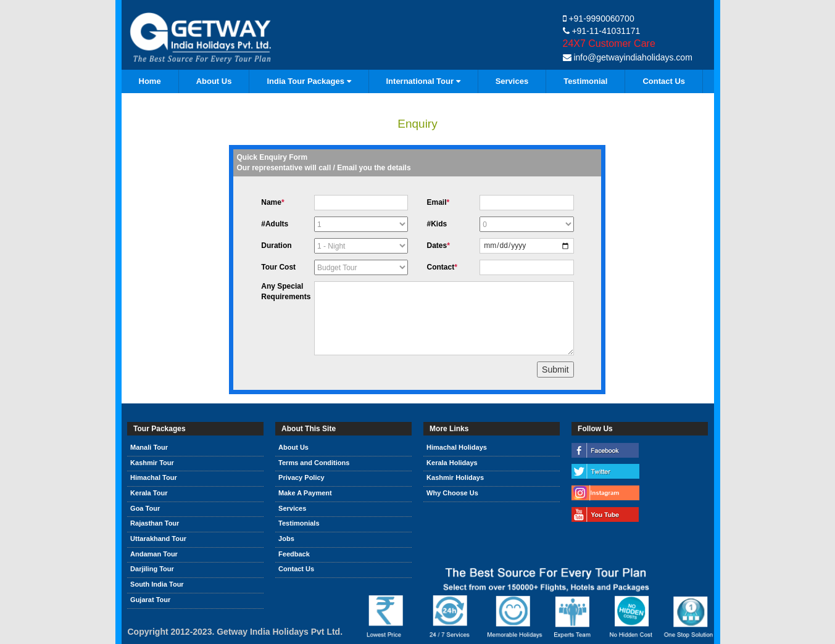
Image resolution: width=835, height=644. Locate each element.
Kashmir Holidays (455, 477)
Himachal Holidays (457, 447)
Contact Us (664, 81)
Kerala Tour (149, 493)
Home (150, 81)
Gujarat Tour (150, 600)
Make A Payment (305, 493)
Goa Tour (145, 508)
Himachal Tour (154, 477)
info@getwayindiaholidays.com (628, 57)
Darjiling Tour (152, 569)
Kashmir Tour (152, 463)
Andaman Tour (154, 554)
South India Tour (157, 584)
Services (512, 81)
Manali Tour (149, 447)
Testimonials (299, 523)
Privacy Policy (301, 477)
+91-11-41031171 (602, 31)
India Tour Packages (309, 81)
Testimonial (585, 81)
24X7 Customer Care (609, 43)
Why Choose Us (452, 493)
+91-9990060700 (599, 19)
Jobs (286, 539)
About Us (214, 81)
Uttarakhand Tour (158, 539)
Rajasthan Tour (155, 523)
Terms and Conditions (314, 463)
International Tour (423, 81)
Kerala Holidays (452, 463)
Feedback (294, 554)
